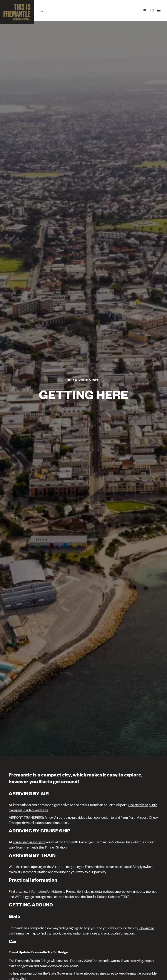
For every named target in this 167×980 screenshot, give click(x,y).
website (31, 822)
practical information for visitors (39, 891)
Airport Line (61, 866)
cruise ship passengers (29, 842)
